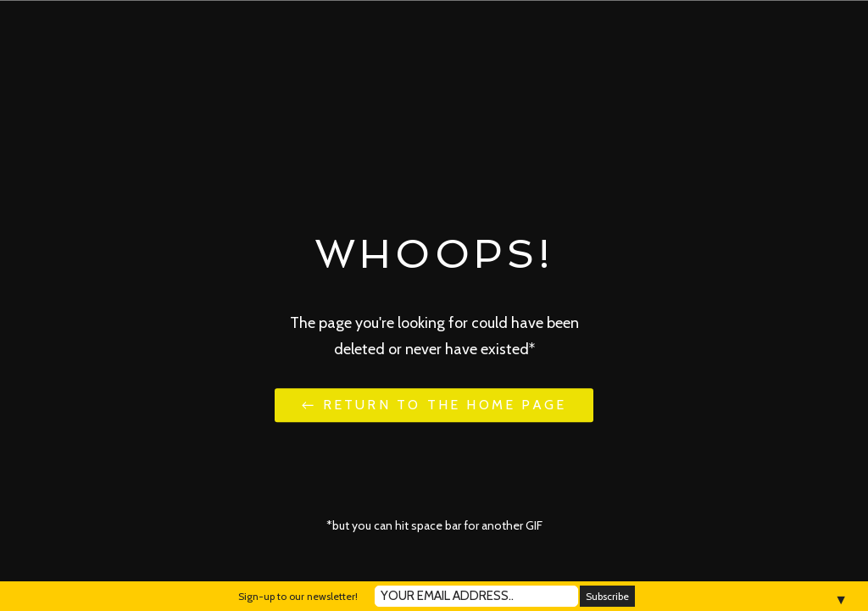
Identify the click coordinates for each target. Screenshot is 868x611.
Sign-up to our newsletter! (298, 596)
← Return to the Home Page (434, 405)
